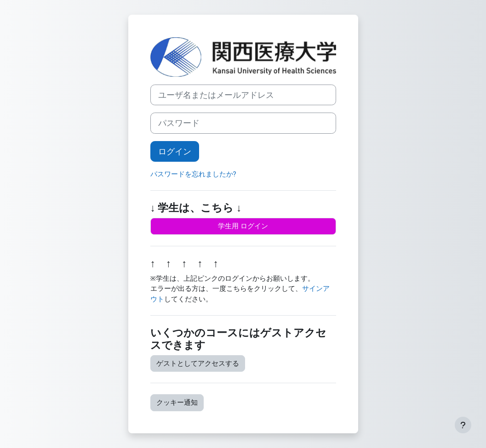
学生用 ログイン (243, 226)
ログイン (175, 151)
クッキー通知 (177, 403)
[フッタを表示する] (463, 425)
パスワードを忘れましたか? (193, 174)
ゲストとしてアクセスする (198, 363)
